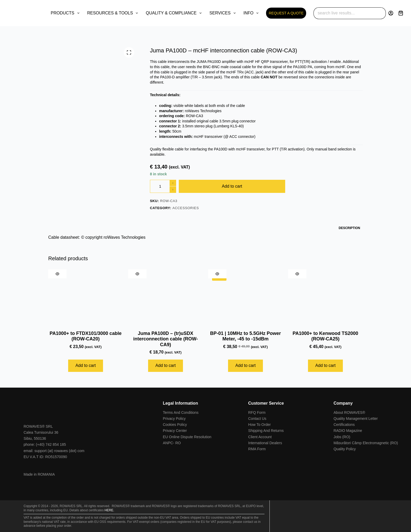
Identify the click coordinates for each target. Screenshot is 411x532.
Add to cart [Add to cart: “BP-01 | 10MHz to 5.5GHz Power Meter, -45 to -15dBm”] (245, 365)
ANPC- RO (172, 443)
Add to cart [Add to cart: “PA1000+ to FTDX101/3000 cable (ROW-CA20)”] (86, 365)
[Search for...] (344, 13)
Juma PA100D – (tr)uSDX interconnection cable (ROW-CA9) (166, 339)
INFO (252, 13)
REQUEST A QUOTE (286, 13)
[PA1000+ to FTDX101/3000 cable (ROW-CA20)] (86, 297)
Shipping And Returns (266, 431)
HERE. (109, 510)
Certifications (344, 425)
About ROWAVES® (349, 412)
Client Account (260, 437)
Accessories (186, 208)
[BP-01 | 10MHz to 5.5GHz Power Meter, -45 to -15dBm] (245, 297)
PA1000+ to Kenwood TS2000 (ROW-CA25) (325, 336)
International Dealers (265, 443)
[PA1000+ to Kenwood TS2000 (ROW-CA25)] (325, 297)
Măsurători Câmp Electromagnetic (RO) (366, 443)
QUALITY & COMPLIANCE (175, 13)
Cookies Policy (175, 425)
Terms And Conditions (181, 412)
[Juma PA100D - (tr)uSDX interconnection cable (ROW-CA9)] (166, 297)
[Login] (391, 13)
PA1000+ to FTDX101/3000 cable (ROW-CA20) (85, 336)
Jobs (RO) (342, 437)
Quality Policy (345, 449)
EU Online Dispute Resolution (187, 437)
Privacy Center (175, 431)
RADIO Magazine (348, 431)
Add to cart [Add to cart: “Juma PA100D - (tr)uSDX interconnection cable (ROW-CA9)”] (166, 365)
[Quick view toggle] (57, 274)
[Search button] (380, 13)
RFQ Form (257, 412)
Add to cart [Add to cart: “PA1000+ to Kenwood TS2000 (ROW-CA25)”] (325, 365)
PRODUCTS (66, 13)
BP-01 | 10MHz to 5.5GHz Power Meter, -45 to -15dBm (245, 336)
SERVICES (224, 13)
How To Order (259, 425)
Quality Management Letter (356, 419)
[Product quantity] (163, 186)
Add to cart (232, 186)
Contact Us (257, 419)
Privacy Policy (174, 419)
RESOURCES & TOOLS (114, 13)
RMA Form (257, 449)
